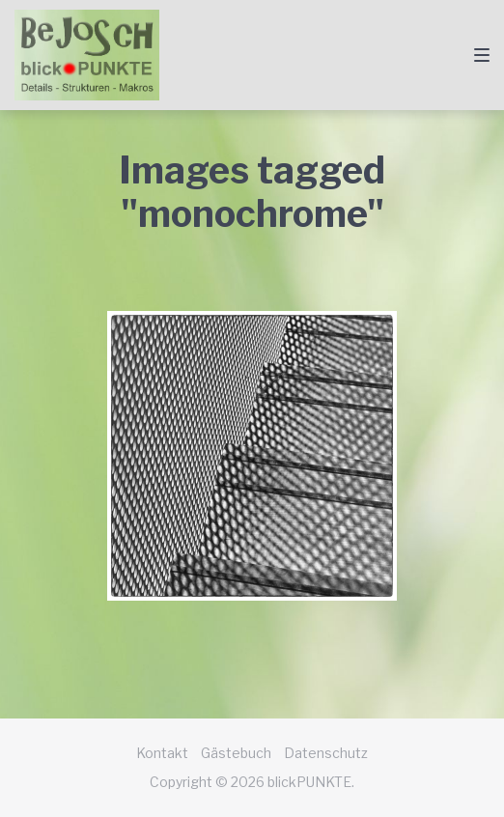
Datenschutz (326, 753)
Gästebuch (236, 753)
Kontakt (162, 753)
